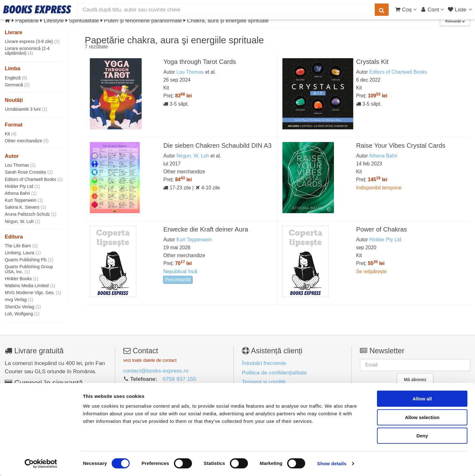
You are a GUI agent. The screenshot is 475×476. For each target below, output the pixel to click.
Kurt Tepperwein (24, 200)
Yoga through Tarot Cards (200, 62)
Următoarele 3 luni (26, 109)
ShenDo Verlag (23, 307)
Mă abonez (415, 380)
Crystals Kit (372, 62)
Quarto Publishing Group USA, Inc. (29, 269)
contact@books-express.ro (156, 371)
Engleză (16, 78)
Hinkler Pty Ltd (22, 186)
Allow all (422, 399)
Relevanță (455, 21)
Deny (422, 436)
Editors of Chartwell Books (34, 179)
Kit (11, 134)
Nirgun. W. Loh (22, 221)
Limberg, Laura (23, 253)
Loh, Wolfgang (22, 314)
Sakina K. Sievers (25, 207)
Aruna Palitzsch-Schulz (31, 214)
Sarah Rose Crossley (29, 172)
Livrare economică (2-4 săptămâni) (27, 51)
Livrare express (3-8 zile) (32, 41)
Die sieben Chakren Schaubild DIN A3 (217, 145)
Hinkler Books (22, 279)
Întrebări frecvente (264, 363)
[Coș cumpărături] (406, 9)
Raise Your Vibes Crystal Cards (401, 145)
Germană (17, 85)
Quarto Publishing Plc (29, 260)
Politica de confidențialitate (274, 373)
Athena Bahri (21, 193)
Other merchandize (27, 141)
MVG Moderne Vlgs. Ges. (33, 293)
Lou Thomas (20, 165)
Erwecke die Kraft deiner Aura (206, 229)
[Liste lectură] (461, 9)
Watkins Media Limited (30, 286)
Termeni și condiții (264, 382)
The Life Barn (21, 246)
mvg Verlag (19, 300)
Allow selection (422, 417)
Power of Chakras (382, 229)
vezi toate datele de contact (150, 360)
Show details (332, 464)
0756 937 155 (179, 379)
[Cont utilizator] (432, 9)
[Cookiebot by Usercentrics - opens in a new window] (41, 464)
